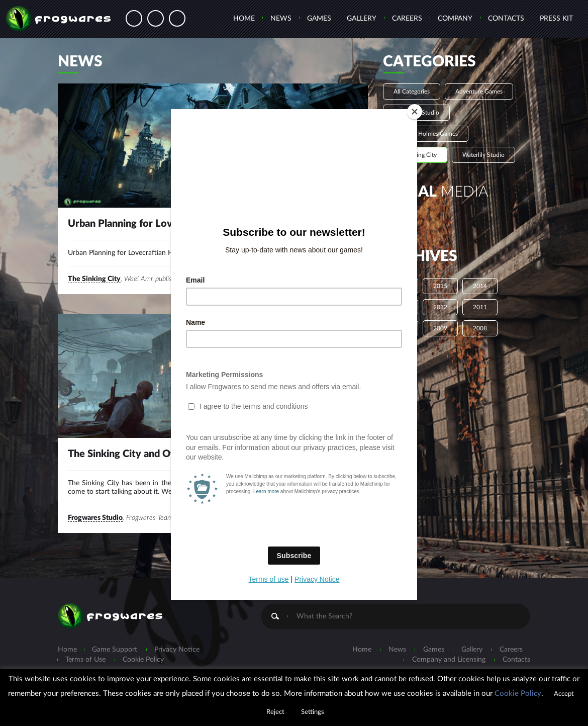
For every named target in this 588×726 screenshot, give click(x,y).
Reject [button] (275, 712)
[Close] (415, 112)
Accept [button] (564, 694)
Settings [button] (313, 712)
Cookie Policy (518, 694)
